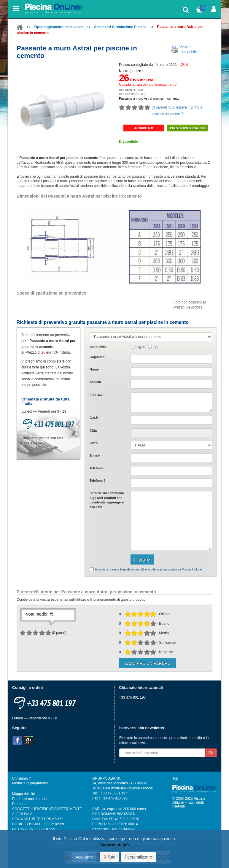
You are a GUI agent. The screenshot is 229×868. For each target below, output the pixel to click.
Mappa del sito (24, 794)
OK (211, 753)
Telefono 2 (97, 481)
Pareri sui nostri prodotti (31, 799)
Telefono (97, 468)
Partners (19, 804)
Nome (94, 369)
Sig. (156, 347)
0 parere (159, 107)
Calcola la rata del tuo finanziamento (148, 85)
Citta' (94, 430)
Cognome (97, 357)
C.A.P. (94, 418)
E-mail (95, 455)
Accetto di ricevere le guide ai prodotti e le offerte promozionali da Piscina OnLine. (149, 569)
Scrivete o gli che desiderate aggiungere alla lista (107, 500)
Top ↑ (176, 778)
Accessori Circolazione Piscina (120, 27)
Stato (94, 443)
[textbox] (171, 420)
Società (95, 382)
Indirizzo (96, 395)
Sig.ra (141, 347)
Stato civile (98, 347)
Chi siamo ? (22, 778)
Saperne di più (114, 845)
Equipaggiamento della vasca (58, 27)
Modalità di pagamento (30, 783)
